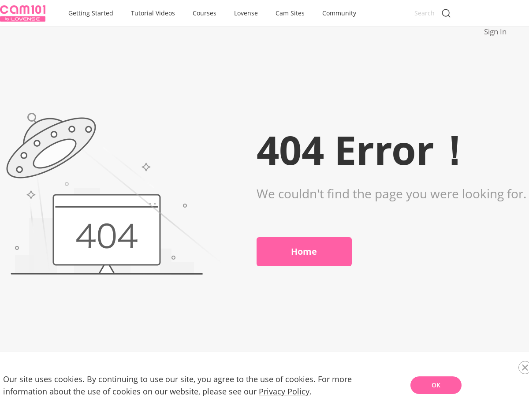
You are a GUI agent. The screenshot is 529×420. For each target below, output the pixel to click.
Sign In (510, 13)
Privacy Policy (281, 396)
